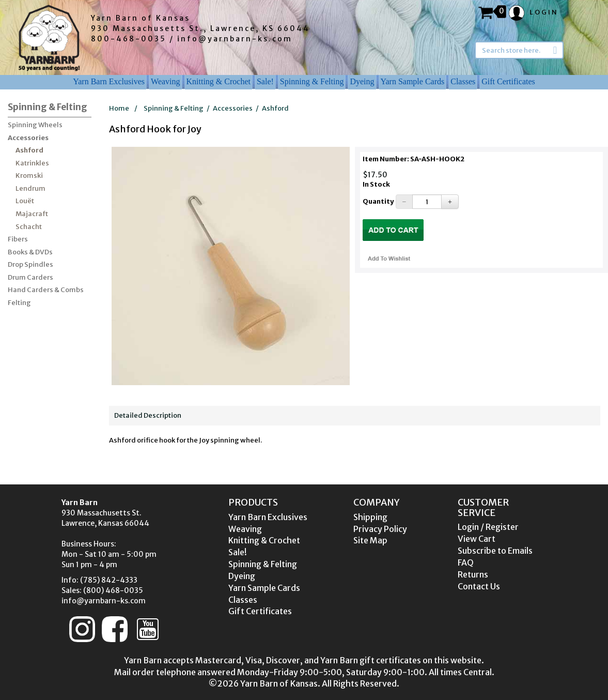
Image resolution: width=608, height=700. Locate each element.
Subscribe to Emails (495, 551)
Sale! (265, 81)
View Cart (477, 539)
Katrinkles (32, 163)
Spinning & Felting (312, 81)
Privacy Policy (380, 529)
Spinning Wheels (35, 125)
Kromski (29, 176)
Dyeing (362, 81)
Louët (25, 201)
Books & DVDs (30, 252)
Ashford (29, 150)
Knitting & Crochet (219, 81)
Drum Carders (30, 277)
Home (119, 108)
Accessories (28, 138)
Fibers (18, 239)
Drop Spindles (30, 264)
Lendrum (30, 188)
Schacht (29, 227)
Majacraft (32, 214)
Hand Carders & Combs (46, 290)
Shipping (370, 517)
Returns (473, 574)
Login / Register (488, 527)
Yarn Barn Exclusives (109, 81)
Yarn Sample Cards (413, 81)
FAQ (466, 562)
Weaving (165, 81)
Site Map (370, 540)
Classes (463, 81)
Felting (19, 303)
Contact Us (479, 586)
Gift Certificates (508, 81)
